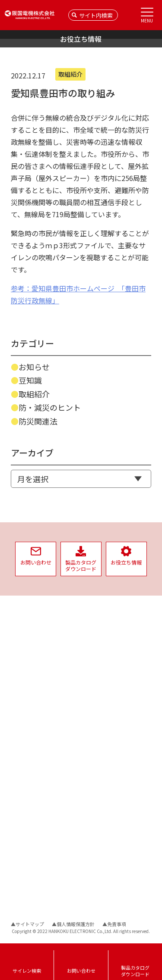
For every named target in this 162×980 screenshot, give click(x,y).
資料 (17, 789)
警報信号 (21, 822)
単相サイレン (26, 672)
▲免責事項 (114, 924)
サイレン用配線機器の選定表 (44, 801)
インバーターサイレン (37, 651)
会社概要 (93, 627)
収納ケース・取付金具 (37, 682)
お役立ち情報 (29, 882)
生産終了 (21, 763)
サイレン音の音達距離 (37, 832)
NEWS (19, 614)
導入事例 (23, 897)
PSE (87, 741)
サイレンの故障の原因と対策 (44, 843)
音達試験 (21, 743)
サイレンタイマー (32, 703)
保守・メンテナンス (34, 774)
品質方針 (95, 687)
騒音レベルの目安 (32, 812)
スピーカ (21, 712)
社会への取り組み (107, 718)
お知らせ (34, 367)
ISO (87, 730)
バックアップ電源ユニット (42, 641)
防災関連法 (38, 421)
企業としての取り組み (113, 672)
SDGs (89, 751)
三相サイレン (26, 661)
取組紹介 (34, 394)
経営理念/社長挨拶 (104, 638)
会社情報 (95, 615)
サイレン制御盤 (29, 692)
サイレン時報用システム (39, 732)
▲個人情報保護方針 (73, 924)
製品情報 (23, 629)
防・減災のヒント (50, 407)
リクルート (98, 765)
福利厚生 (95, 702)
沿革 (88, 658)
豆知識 (30, 380)
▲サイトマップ (27, 924)
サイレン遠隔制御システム (42, 722)
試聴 (16, 753)
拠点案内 (93, 648)
